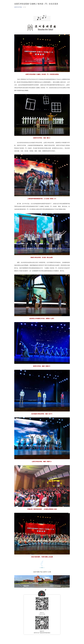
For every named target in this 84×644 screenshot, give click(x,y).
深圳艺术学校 (18, 7)
